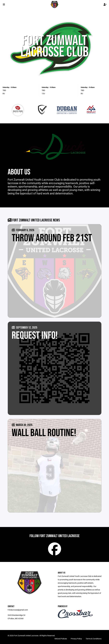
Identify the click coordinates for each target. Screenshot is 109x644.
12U (43, 93)
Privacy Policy (76, 639)
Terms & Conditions (94, 639)
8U (4, 93)
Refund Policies (61, 639)
